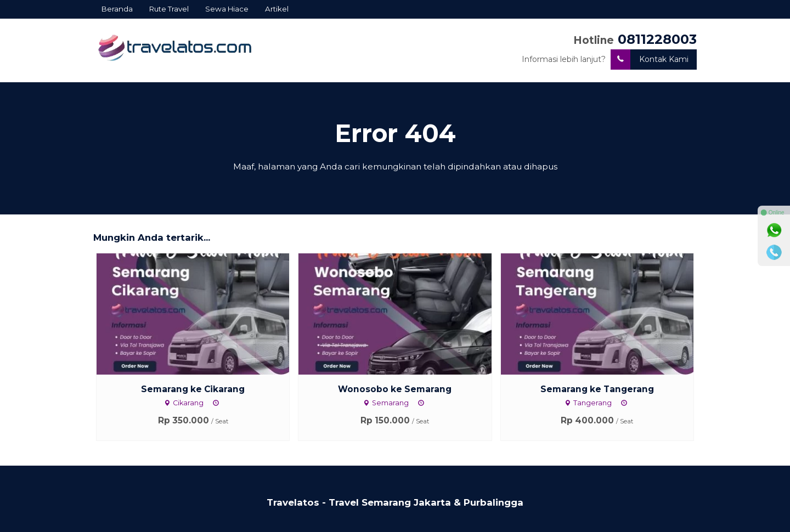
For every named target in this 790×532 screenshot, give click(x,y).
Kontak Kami (650, 60)
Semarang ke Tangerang (597, 389)
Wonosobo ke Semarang (395, 389)
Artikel (277, 9)
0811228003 (657, 39)
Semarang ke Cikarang (193, 389)
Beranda (117, 9)
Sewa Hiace (227, 9)
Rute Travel (169, 9)
